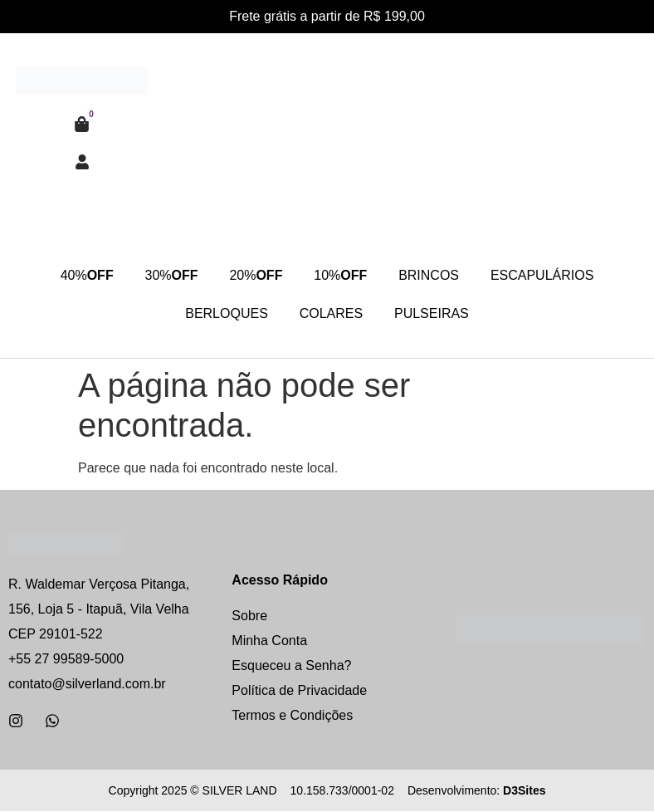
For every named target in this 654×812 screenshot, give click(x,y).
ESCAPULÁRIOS (546, 276)
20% (255, 276)
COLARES (331, 314)
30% (168, 276)
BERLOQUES (225, 314)
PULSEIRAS (433, 314)
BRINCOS (431, 276)
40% (82, 276)
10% (341, 276)
